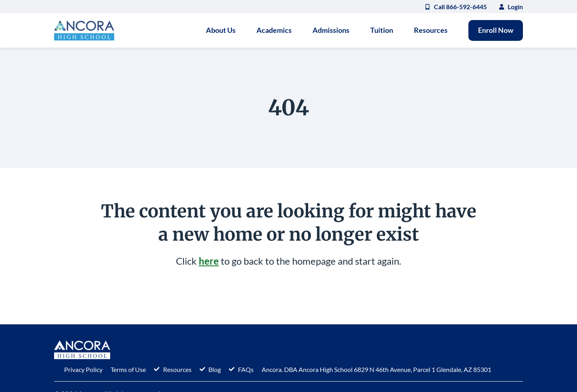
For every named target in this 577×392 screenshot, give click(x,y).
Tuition (382, 30)
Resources (431, 30)
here (209, 261)
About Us (221, 30)
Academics (274, 30)
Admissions (331, 30)
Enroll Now (496, 30)
